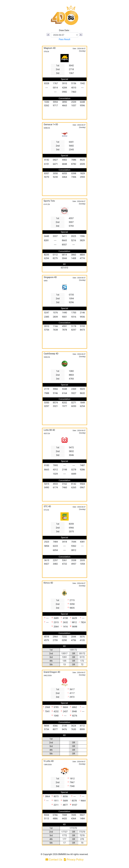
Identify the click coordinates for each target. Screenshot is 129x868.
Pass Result (65, 39)
